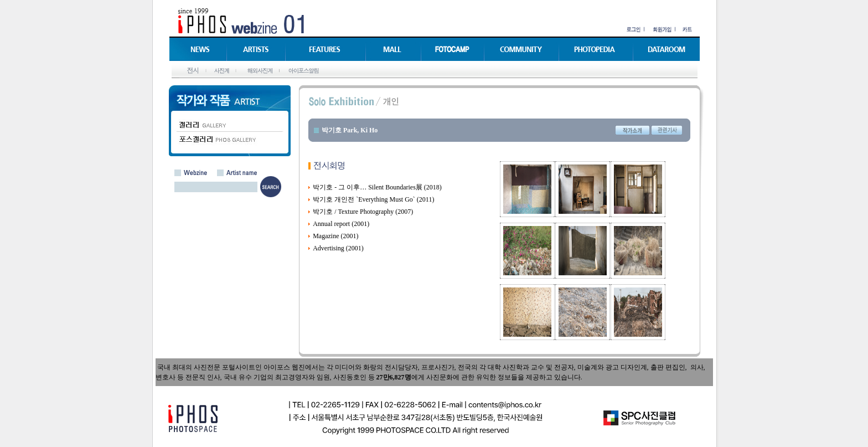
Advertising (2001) (338, 248)
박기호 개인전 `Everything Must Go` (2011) (373, 199)
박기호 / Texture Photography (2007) (363, 212)
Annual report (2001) (341, 224)
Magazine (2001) (335, 236)
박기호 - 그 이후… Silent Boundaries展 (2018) (377, 187)
